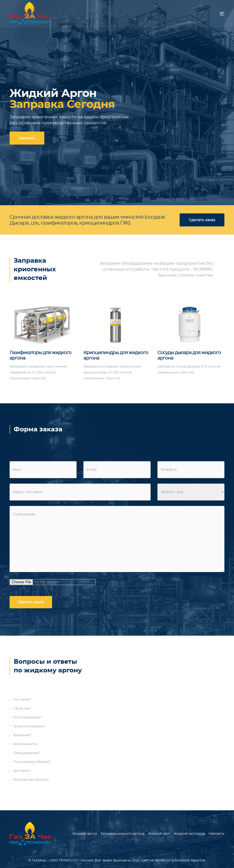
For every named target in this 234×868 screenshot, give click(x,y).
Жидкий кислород (189, 834)
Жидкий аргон (85, 834)
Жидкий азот (159, 834)
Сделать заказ (202, 220)
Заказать (27, 138)
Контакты (217, 834)
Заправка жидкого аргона (122, 834)
